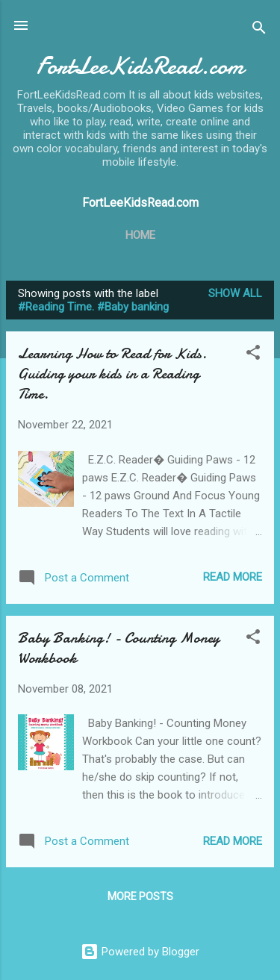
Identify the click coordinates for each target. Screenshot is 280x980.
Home (140, 235)
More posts (140, 896)
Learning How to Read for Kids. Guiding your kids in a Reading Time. (112, 374)
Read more (233, 577)
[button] (253, 355)
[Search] (259, 30)
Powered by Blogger (140, 952)
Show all (235, 293)
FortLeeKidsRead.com (140, 66)
